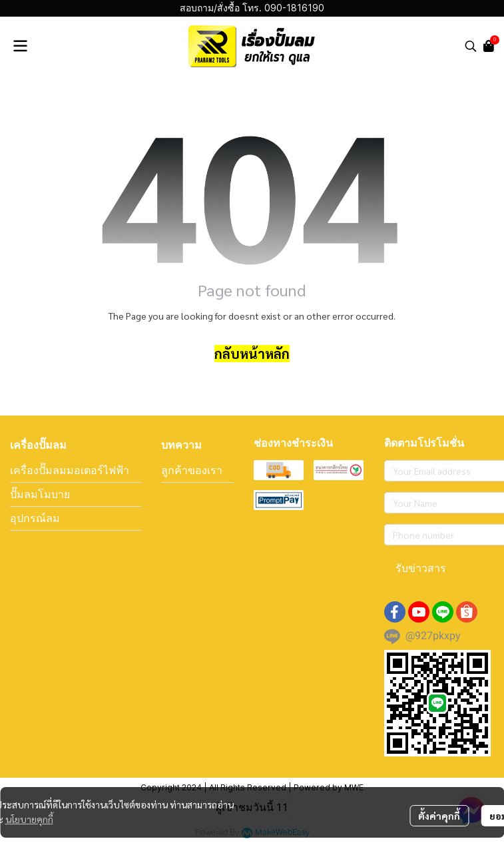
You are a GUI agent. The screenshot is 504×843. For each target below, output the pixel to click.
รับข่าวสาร (421, 568)
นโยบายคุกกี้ (29, 819)
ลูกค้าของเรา (192, 470)
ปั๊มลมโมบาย (40, 494)
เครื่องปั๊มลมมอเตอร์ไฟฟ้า (70, 470)
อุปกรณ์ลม (35, 518)
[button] (471, 46)
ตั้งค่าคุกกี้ (439, 816)
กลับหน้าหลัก (252, 354)
